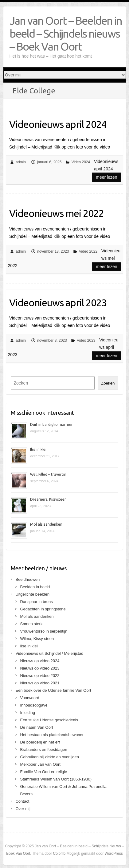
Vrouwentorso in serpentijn (43, 631)
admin (21, 162)
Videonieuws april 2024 (58, 124)
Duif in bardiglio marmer (51, 424)
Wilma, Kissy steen (37, 639)
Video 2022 (88, 251)
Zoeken (108, 383)
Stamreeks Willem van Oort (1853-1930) (56, 779)
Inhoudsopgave (34, 705)
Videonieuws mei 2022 (57, 213)
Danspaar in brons (36, 602)
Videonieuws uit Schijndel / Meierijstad (49, 653)
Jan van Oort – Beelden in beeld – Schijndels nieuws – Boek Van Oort (66, 33)
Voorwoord (29, 698)
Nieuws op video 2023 (40, 668)
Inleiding (27, 713)
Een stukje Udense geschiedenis (49, 720)
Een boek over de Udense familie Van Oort (53, 690)
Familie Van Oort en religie (43, 772)
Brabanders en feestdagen (43, 750)
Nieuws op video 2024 (40, 661)
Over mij (23, 809)
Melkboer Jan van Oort (40, 764)
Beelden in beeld (35, 587)
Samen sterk (31, 624)
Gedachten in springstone (43, 609)
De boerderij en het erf (40, 742)
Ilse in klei (38, 449)
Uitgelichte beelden (32, 594)
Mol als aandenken (46, 524)
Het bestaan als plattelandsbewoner (52, 735)
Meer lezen (106, 177)
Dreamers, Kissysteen (48, 499)
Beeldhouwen (27, 579)
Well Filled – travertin (48, 474)
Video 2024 (81, 162)
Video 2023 (86, 340)
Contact (22, 801)
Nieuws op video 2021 (40, 683)
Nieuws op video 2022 (40, 676)
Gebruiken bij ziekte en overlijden (49, 757)
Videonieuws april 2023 (58, 303)
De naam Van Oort (36, 727)
